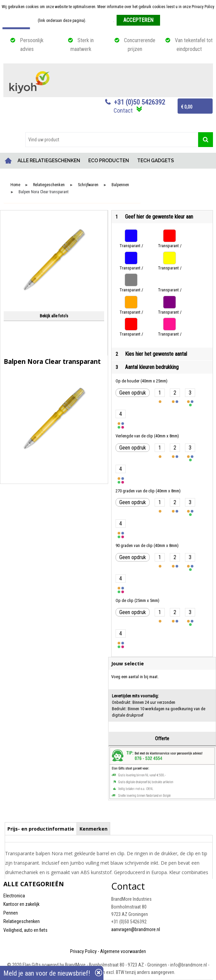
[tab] (41, 829)
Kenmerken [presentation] (94, 829)
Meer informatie (100, 21)
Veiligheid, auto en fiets (25, 930)
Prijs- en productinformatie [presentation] (41, 829)
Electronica (14, 896)
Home (8, 161)
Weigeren (170, 21)
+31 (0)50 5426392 (140, 102)
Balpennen (120, 185)
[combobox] (112, 140)
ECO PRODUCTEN (109, 161)
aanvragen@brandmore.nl (136, 929)
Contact (123, 110)
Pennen (11, 913)
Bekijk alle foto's (54, 316)
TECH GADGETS (156, 161)
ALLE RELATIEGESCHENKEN (49, 161)
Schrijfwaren (88, 185)
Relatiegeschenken (49, 185)
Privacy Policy (83, 951)
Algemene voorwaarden (123, 951)
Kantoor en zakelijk (21, 904)
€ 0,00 (187, 107)
